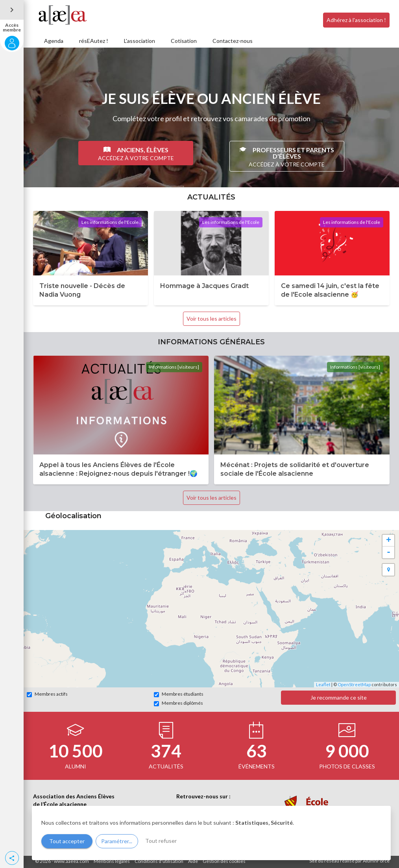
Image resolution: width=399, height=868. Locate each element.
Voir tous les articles (212, 319)
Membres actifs (47, 694)
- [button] (389, 552)
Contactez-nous (233, 41)
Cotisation (184, 41)
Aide (193, 861)
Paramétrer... (117, 841)
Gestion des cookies (224, 861)
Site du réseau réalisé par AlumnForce (349, 861)
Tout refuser (161, 841)
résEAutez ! (94, 41)
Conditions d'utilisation (159, 861)
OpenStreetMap (354, 684)
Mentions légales (112, 861)
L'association (139, 41)
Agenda (54, 41)
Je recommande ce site (339, 697)
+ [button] (389, 541)
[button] (12, 858)
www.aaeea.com (71, 861)
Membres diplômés (178, 703)
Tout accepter (67, 841)
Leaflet (323, 684)
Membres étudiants (179, 694)
